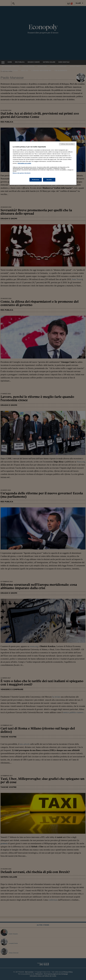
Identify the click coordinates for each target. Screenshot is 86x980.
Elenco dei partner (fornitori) (22, 173)
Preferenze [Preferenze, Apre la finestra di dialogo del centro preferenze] (36, 180)
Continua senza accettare (67, 144)
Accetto (49, 180)
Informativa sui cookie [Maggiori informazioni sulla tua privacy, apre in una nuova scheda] (24, 163)
